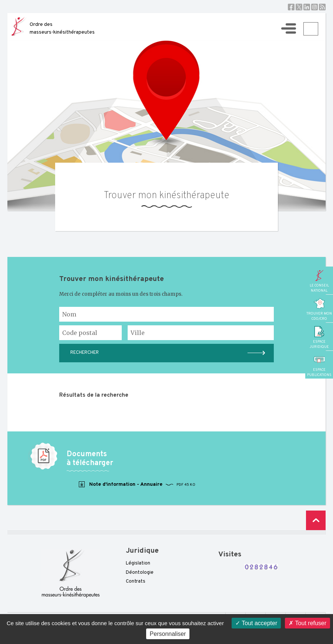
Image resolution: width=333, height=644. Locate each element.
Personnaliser (168, 634)
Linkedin (307, 7)
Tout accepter (256, 623)
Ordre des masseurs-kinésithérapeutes (62, 28)
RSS (322, 7)
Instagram (314, 7)
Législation (138, 563)
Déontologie (140, 573)
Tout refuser (307, 623)
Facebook (291, 7)
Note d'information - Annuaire (137, 485)
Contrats (136, 582)
